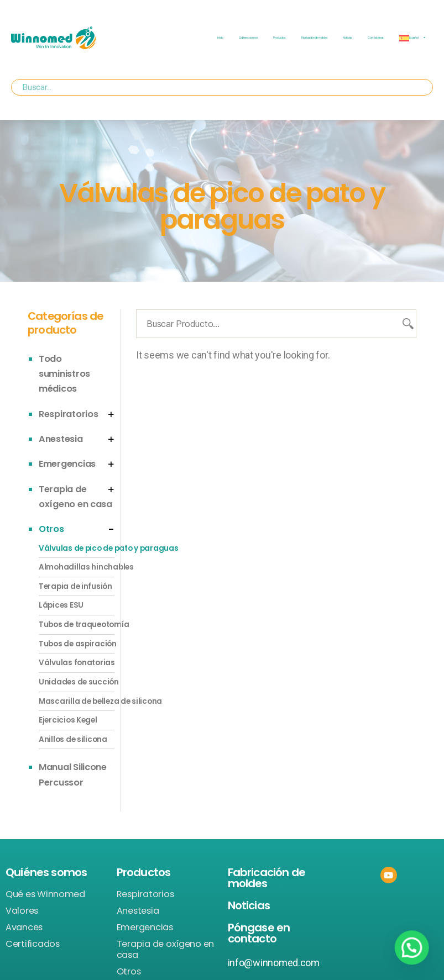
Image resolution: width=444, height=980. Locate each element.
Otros (51, 529)
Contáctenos (376, 38)
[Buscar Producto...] (276, 324)
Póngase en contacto (259, 933)
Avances (24, 928)
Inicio (220, 38)
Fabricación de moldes (314, 38)
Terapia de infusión (75, 586)
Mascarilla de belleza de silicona (77, 701)
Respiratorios (69, 414)
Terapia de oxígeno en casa (165, 950)
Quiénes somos (249, 38)
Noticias (348, 38)
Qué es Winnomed (45, 894)
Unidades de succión (77, 682)
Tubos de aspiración (77, 644)
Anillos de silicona (73, 739)
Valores (22, 911)
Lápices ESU (61, 605)
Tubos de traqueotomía (77, 625)
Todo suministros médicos (64, 374)
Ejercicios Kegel (68, 720)
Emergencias (67, 464)
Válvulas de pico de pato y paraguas (77, 548)
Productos (280, 38)
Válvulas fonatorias (77, 663)
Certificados (33, 944)
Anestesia (61, 439)
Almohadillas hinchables (77, 567)
